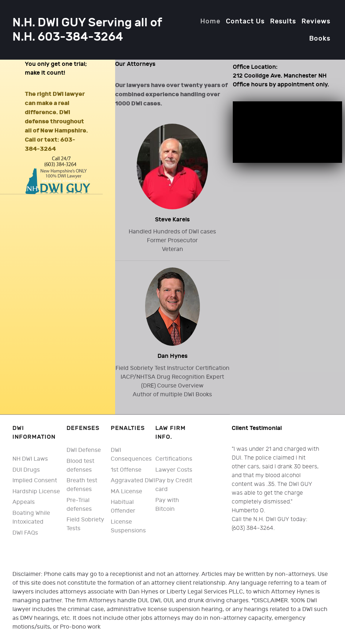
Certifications (174, 459)
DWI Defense (84, 450)
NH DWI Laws (30, 459)
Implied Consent (35, 481)
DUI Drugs (26, 470)
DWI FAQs (25, 533)
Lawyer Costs (174, 470)
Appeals (24, 502)
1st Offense (126, 470)
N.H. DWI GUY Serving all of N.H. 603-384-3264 (87, 30)
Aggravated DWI (133, 481)
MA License (126, 492)
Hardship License (36, 492)
